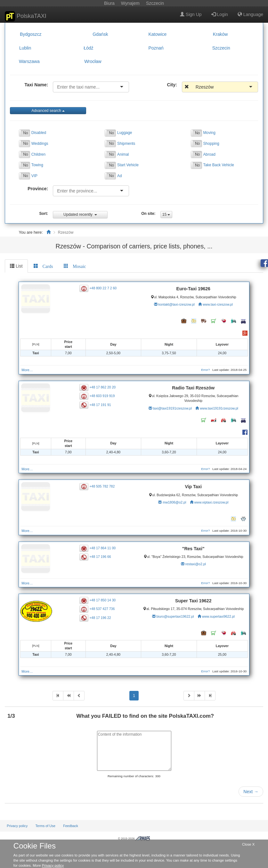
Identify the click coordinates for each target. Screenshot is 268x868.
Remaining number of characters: (131, 776)
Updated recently (80, 215)
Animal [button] (123, 154)
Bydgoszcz (31, 34)
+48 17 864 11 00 (102, 548)
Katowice (157, 34)
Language (250, 14)
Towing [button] (37, 165)
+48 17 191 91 (100, 404)
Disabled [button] (39, 133)
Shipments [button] (126, 144)
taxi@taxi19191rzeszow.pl (172, 408)
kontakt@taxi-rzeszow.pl (176, 304)
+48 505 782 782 (102, 486)
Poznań (156, 48)
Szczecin (221, 48)
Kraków (220, 34)
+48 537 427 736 (102, 609)
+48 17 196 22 (100, 617)
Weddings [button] (40, 144)
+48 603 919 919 (102, 396)
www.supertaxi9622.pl (218, 616)
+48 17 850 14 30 (102, 600)
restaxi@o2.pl (196, 564)
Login (220, 14)
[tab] (43, 266)
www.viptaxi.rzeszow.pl (211, 502)
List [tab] (16, 266)
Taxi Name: (36, 85)
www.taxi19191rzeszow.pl (219, 408)
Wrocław (93, 62)
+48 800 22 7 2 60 (103, 288)
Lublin (25, 48)
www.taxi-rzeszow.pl (218, 304)
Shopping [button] (211, 144)
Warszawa (29, 62)
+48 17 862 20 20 (102, 387)
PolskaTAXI (26, 16)
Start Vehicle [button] (128, 165)
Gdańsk (100, 34)
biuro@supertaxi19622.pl (175, 616)
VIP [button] (34, 176)
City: (172, 85)
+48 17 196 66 (100, 557)
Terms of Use (45, 826)
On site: (148, 214)
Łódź (88, 48)
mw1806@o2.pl (174, 502)
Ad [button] (120, 176)
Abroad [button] (209, 154)
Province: (38, 189)
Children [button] (38, 154)
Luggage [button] (125, 133)
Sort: (44, 214)
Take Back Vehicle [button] (219, 165)
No (25, 133)
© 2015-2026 (134, 839)
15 (166, 215)
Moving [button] (209, 133)
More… (27, 370)
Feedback (71, 826)
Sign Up (191, 14)
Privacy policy (17, 826)
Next (251, 792)
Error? (205, 370)
